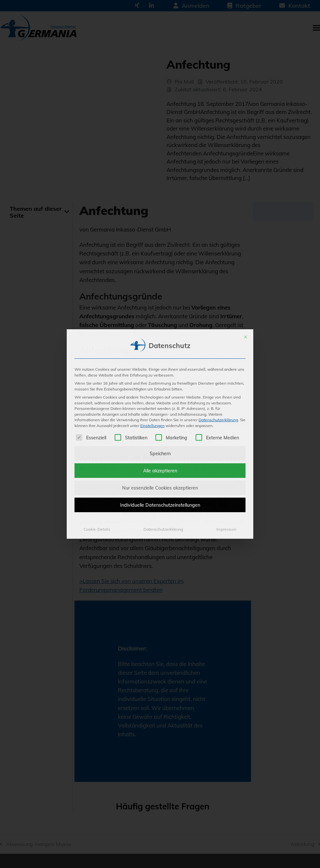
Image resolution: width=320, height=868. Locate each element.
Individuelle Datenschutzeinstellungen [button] (160, 505)
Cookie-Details (97, 529)
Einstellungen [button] (152, 425)
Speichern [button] (160, 453)
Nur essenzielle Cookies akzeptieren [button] (160, 488)
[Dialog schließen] (246, 337)
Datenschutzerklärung (218, 420)
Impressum (226, 529)
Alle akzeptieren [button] (160, 471)
